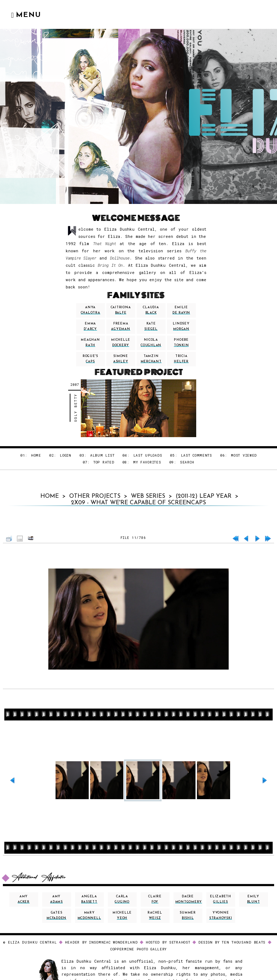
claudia (151, 310)
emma (90, 326)
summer (188, 916)
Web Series (148, 496)
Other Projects (95, 496)
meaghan (90, 343)
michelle (121, 343)
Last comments (197, 455)
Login (66, 455)
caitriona (121, 310)
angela (89, 899)
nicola (151, 343)
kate (151, 326)
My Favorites (147, 462)
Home (36, 455)
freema (120, 326)
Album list (102, 455)
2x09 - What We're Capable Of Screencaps (138, 503)
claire (155, 899)
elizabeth (221, 899)
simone (121, 359)
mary (89, 916)
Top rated (104, 462)
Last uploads (148, 455)
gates (56, 916)
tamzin (151, 359)
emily (254, 899)
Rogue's (90, 359)
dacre (189, 899)
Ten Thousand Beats (244, 942)
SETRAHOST (180, 942)
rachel (155, 916)
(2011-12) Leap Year (204, 496)
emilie (181, 310)
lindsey (181, 326)
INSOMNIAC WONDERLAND (113, 942)
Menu (26, 15)
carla (122, 899)
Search (187, 462)
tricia (181, 359)
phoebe (181, 343)
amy (24, 899)
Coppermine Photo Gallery (138, 949)
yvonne (221, 916)
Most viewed (244, 455)
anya (91, 310)
